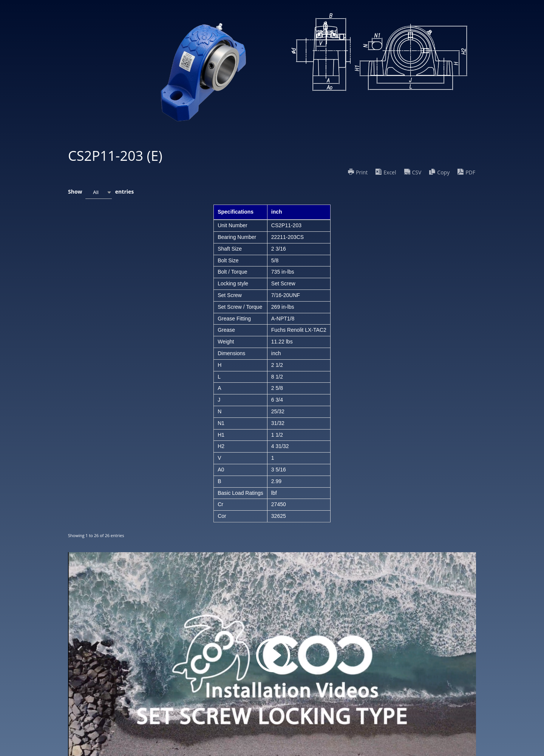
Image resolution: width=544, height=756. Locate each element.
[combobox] (99, 192)
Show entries (101, 192)
